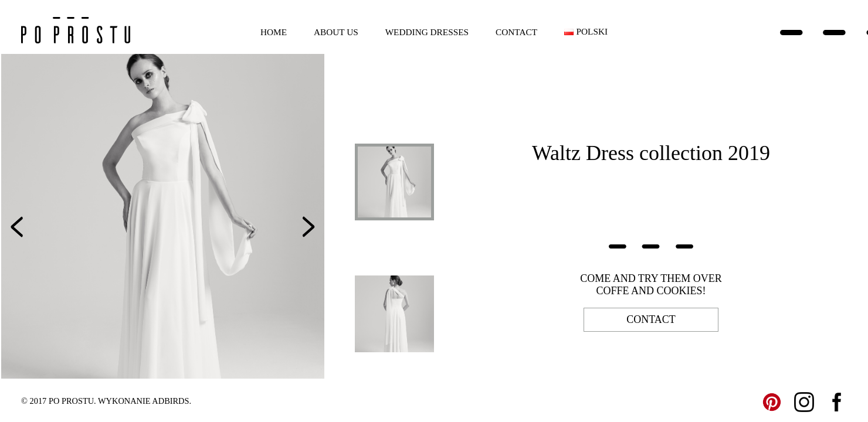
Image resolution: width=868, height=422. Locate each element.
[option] (163, 216)
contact (651, 319)
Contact (516, 32)
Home (274, 32)
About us (336, 32)
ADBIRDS (170, 401)
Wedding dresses (427, 32)
